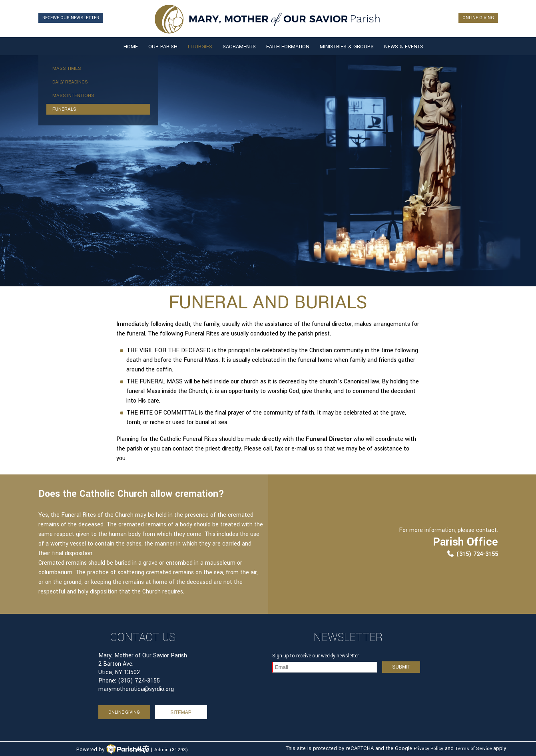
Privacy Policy (428, 749)
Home (131, 47)
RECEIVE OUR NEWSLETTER (71, 18)
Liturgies (200, 47)
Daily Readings (70, 82)
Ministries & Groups (347, 47)
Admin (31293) (171, 750)
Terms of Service (473, 749)
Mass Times (67, 68)
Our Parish (163, 47)
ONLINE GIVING (478, 18)
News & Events (404, 47)
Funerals (64, 109)
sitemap (181, 712)
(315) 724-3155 (472, 554)
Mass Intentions (73, 96)
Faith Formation (288, 47)
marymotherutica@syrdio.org (136, 689)
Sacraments (239, 47)
